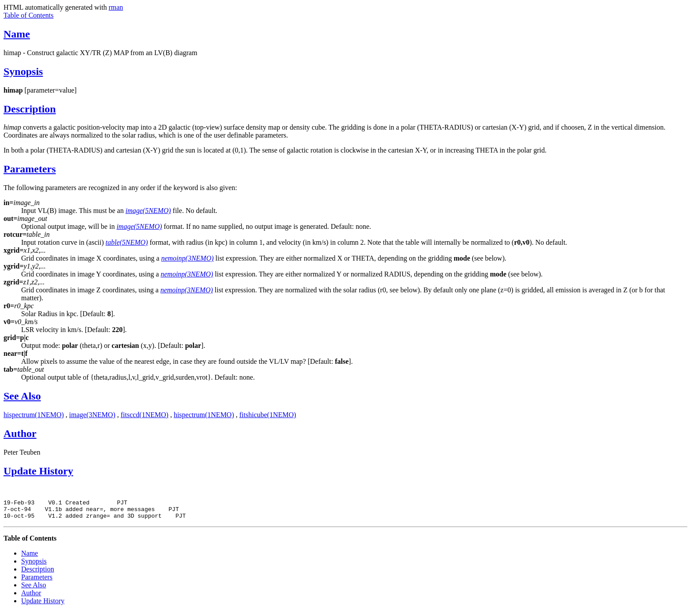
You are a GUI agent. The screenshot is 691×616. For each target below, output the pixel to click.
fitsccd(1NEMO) (145, 415)
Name (17, 34)
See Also (22, 396)
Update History (38, 471)
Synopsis (23, 71)
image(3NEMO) (92, 415)
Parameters (30, 169)
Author (20, 433)
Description (30, 109)
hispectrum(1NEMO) (34, 415)
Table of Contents (29, 15)
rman (116, 7)
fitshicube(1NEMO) (268, 415)
